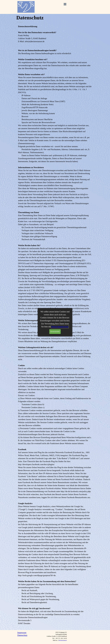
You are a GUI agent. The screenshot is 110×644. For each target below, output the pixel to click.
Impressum (22, 633)
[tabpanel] (55, 326)
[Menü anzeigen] (65, 4)
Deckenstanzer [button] (63, 640)
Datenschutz (22, 635)
